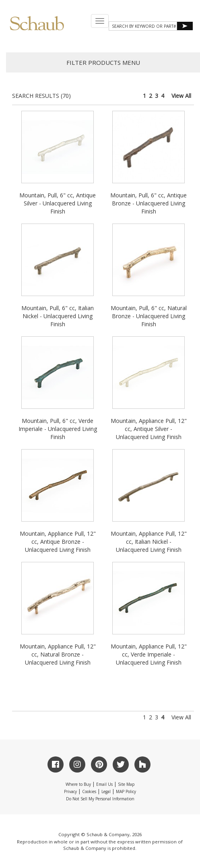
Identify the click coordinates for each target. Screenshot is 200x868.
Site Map (126, 784)
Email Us (104, 784)
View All (181, 96)
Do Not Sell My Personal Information (100, 799)
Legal (106, 791)
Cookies (89, 791)
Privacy (70, 791)
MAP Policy (126, 791)
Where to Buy (78, 784)
